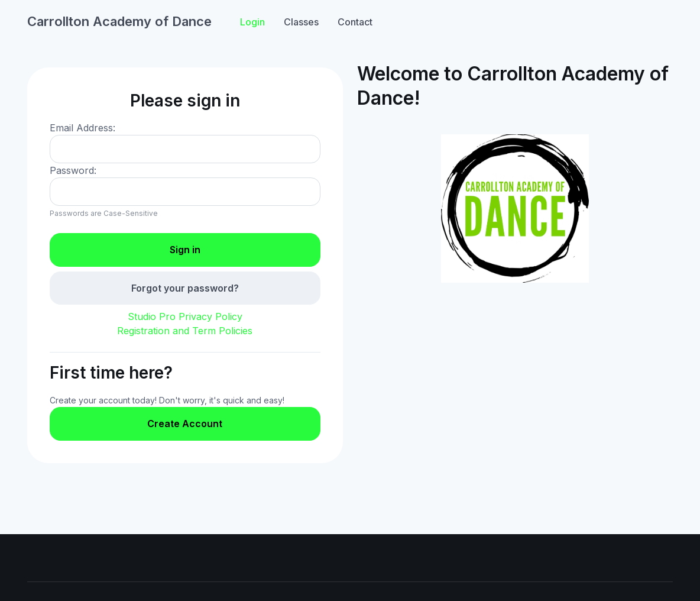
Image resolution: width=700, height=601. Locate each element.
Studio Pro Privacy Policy (185, 316)
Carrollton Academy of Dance (119, 21)
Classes (301, 22)
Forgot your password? (185, 288)
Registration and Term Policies (185, 331)
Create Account (185, 424)
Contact (355, 22)
